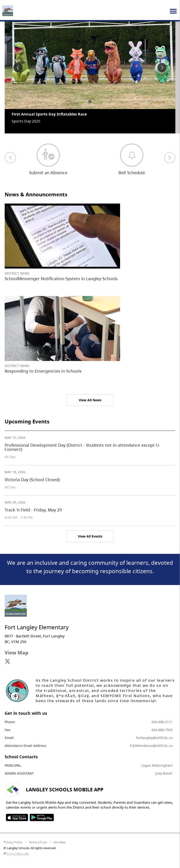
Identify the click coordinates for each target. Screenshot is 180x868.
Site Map (59, 842)
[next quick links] (170, 158)
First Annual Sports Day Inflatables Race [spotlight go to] (49, 114)
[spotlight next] (162, 68)
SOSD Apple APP (17, 817)
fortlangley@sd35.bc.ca (154, 738)
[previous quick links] (10, 158)
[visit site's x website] (7, 662)
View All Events (90, 536)
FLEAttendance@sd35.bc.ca (151, 746)
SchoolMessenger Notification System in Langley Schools (61, 279)
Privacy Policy (13, 842)
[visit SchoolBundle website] (89, 854)
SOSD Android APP (42, 817)
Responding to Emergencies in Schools (43, 371)
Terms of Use (38, 842)
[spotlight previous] (18, 68)
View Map (16, 653)
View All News (90, 400)
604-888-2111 (162, 722)
